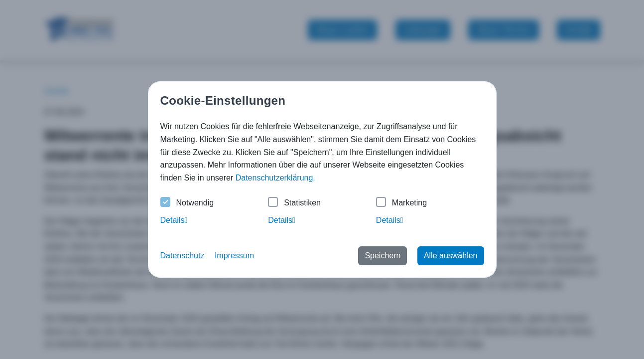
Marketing (401, 203)
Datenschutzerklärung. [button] (275, 178)
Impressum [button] (234, 256)
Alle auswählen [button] (451, 256)
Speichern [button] (383, 256)
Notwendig (187, 203)
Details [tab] (174, 220)
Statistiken (294, 203)
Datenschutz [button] (183, 256)
